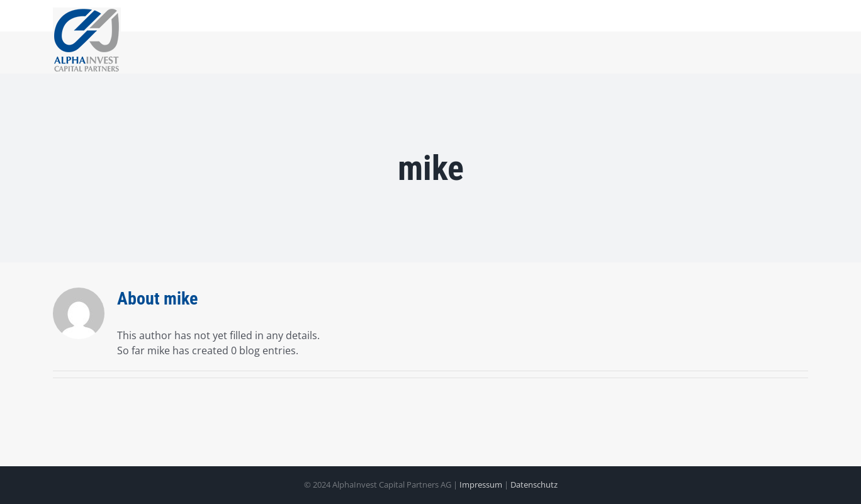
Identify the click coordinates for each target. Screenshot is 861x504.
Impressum (482, 484)
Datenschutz (534, 484)
